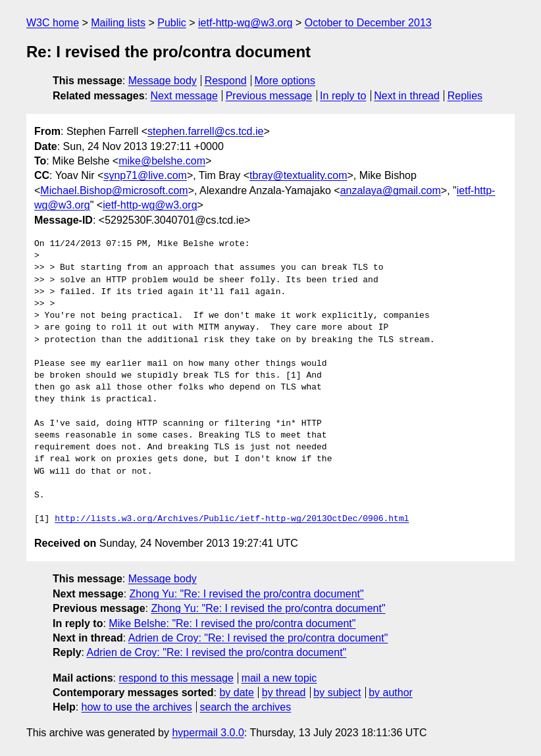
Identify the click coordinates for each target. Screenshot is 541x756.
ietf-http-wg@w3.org (245, 23)
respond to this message (176, 678)
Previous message (269, 96)
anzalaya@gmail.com (391, 190)
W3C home (53, 23)
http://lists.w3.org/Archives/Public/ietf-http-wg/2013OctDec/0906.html (232, 519)
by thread (284, 693)
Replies (465, 96)
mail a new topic (279, 678)
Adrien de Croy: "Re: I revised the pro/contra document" (258, 638)
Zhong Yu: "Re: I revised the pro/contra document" (247, 594)
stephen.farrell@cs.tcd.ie (205, 131)
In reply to (343, 96)
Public (172, 23)
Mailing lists (118, 23)
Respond (226, 81)
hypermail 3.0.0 (208, 733)
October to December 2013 (368, 23)
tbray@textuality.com (298, 175)
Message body (163, 81)
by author (391, 693)
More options (285, 81)
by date (236, 693)
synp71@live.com (145, 175)
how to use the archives (137, 707)
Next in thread (407, 96)
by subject (337, 693)
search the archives (246, 707)
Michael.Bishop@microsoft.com (114, 190)
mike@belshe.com (162, 161)
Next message (184, 96)
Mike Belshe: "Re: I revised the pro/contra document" (232, 623)
